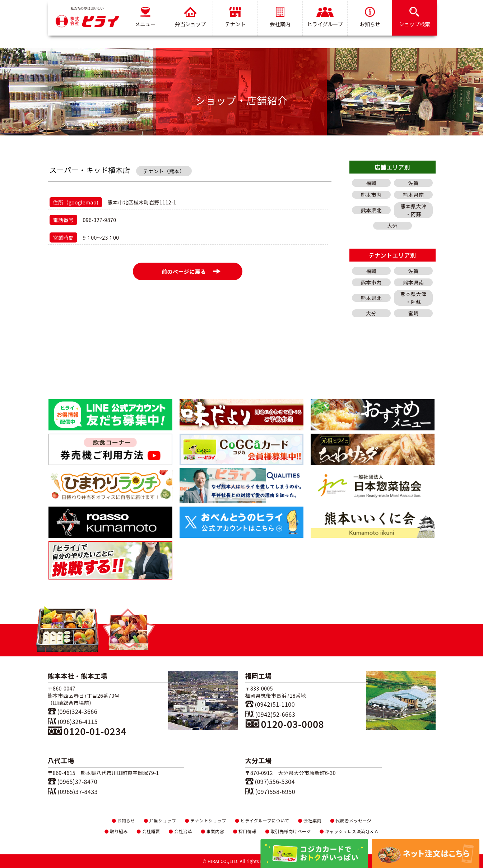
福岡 (371, 183)
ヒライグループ (325, 17)
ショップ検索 (414, 17)
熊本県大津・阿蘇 (413, 210)
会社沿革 (180, 831)
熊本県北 (371, 210)
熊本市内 (371, 195)
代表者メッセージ (351, 820)
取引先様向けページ (288, 831)
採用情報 (244, 831)
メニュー (145, 17)
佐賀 (414, 183)
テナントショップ (206, 820)
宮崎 (414, 313)
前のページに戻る (191, 271)
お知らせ (370, 17)
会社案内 (280, 17)
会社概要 (148, 831)
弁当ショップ (190, 17)
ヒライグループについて (262, 820)
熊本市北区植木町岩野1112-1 (142, 202)
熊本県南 (413, 195)
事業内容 (212, 831)
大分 (392, 226)
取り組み (116, 831)
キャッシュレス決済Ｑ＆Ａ (349, 831)
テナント (235, 17)
